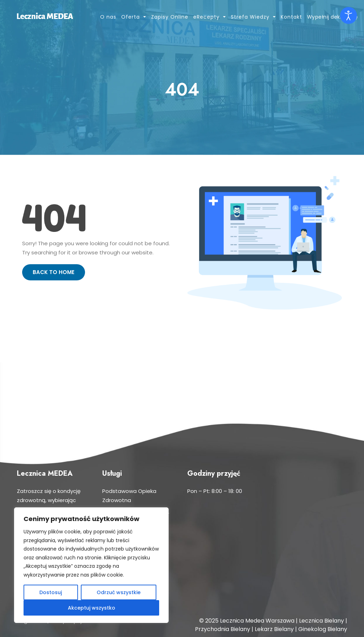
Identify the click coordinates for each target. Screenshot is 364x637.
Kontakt (291, 17)
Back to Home (54, 272)
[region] (91, 565)
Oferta (131, 17)
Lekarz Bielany (274, 629)
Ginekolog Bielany (323, 629)
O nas (108, 17)
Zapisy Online (170, 17)
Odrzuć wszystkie (119, 592)
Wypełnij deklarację (333, 17)
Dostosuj (51, 592)
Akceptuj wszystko (92, 608)
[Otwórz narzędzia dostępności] (349, 15)
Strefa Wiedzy (250, 17)
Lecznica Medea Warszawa (257, 621)
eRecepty (206, 17)
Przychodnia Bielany (223, 629)
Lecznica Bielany (321, 621)
